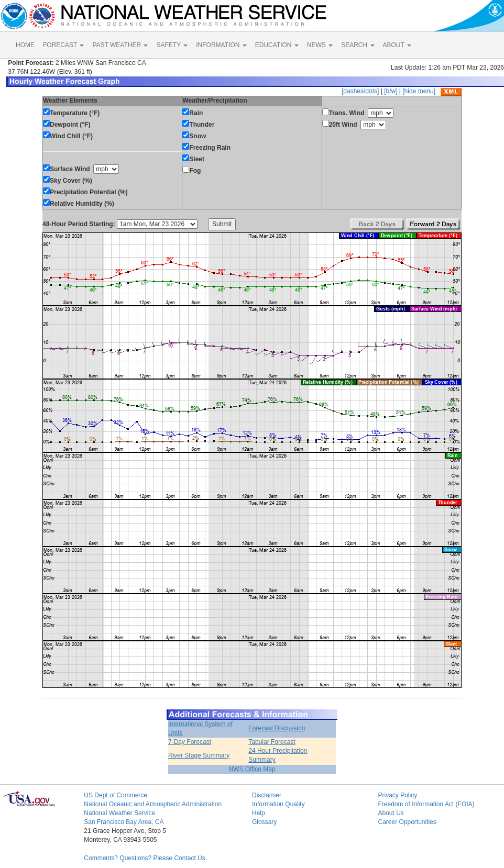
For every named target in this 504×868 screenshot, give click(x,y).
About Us (391, 813)
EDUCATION (277, 45)
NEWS (320, 45)
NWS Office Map (252, 769)
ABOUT (397, 45)
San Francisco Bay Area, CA (124, 822)
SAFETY (172, 45)
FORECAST (63, 45)
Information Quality (278, 804)
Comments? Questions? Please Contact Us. (145, 858)
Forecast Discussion (277, 728)
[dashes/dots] (360, 91)
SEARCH (358, 45)
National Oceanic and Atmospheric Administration (153, 804)
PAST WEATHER (120, 45)
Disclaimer (267, 795)
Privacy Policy (397, 795)
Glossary (264, 822)
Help (259, 813)
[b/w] (391, 91)
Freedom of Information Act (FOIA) (426, 804)
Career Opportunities (407, 822)
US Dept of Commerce (116, 795)
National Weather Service (119, 813)
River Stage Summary (199, 755)
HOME (25, 45)
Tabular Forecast (272, 742)
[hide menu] (419, 91)
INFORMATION (221, 45)
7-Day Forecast (190, 742)
